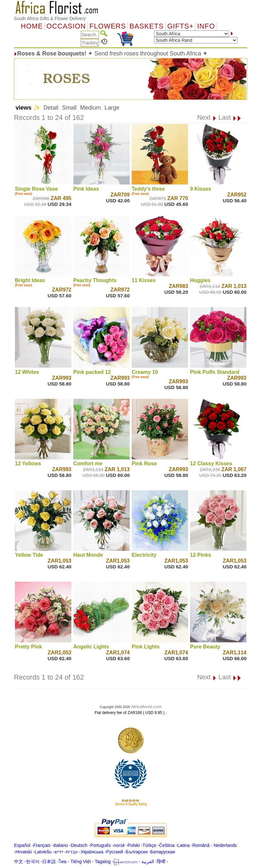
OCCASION (66, 26)
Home (32, 26)
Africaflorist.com (146, 707)
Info (206, 26)
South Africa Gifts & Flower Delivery (50, 18)
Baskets (146, 26)
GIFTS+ (180, 26)
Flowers (108, 26)
